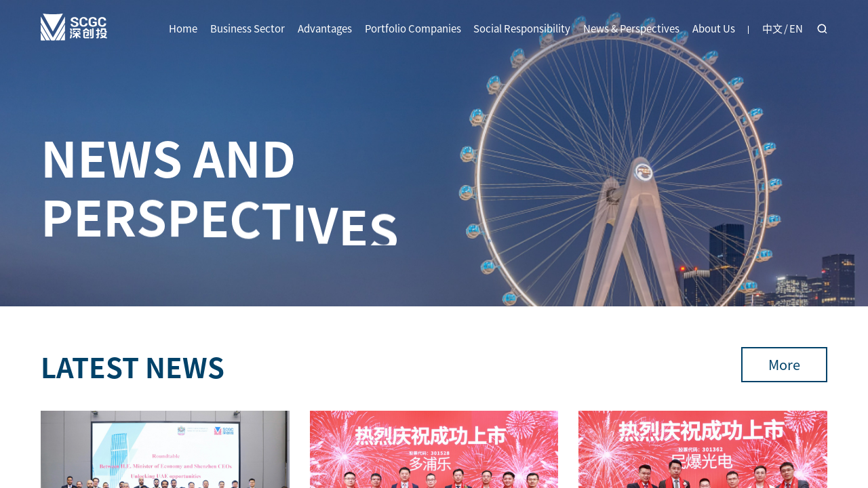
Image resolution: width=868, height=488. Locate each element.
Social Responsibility (522, 28)
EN (796, 28)
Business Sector (248, 28)
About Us (714, 28)
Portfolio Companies (413, 28)
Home (183, 28)
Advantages (325, 28)
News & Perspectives (631, 28)
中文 (772, 28)
